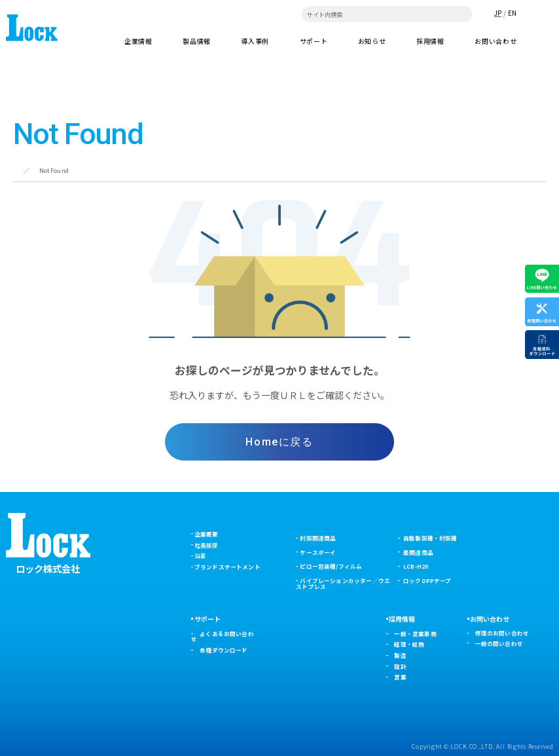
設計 (400, 666)
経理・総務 (409, 644)
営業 (400, 677)
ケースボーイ (318, 552)
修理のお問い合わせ (502, 633)
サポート (208, 619)
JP (498, 13)
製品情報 (197, 41)
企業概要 (207, 534)
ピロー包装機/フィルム (331, 566)
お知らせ (372, 41)
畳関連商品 (418, 552)
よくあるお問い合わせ (222, 636)
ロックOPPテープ (427, 580)
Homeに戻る (279, 442)
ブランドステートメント (227, 567)
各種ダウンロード (224, 650)
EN (512, 13)
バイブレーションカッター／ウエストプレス (343, 583)
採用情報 (430, 41)
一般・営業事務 (415, 633)
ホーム (22, 170)
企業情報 (138, 41)
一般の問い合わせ (499, 643)
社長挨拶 (207, 545)
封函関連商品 (318, 538)
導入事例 (255, 41)
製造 (400, 655)
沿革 (200, 556)
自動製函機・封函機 (430, 538)
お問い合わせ (496, 41)
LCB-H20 (416, 566)
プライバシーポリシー (36, 747)
